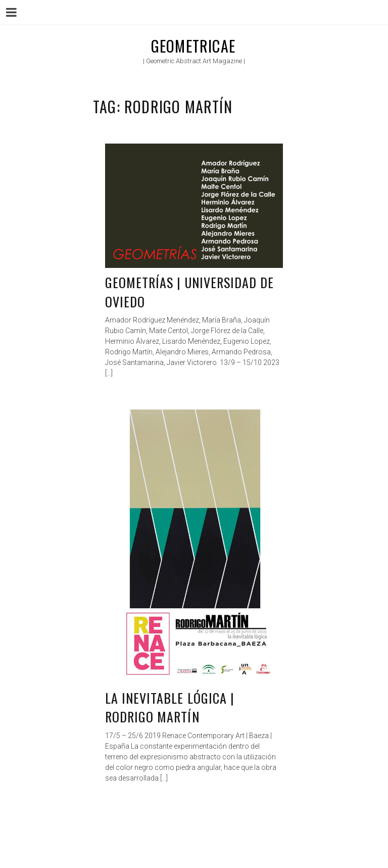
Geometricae (193, 46)
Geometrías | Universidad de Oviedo (189, 292)
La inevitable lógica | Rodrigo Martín (170, 707)
